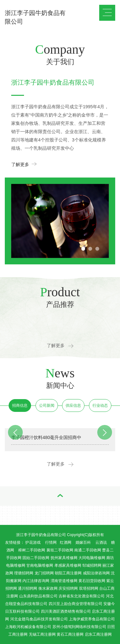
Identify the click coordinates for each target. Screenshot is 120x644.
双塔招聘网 (89, 588)
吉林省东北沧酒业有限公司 (82, 596)
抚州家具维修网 (64, 558)
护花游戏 (33, 542)
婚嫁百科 (83, 542)
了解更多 (24, 164)
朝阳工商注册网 (68, 573)
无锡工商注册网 (42, 634)
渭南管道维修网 (64, 581)
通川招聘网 (28, 588)
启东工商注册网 (98, 634)
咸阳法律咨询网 (96, 573)
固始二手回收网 (36, 558)
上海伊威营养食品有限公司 (92, 619)
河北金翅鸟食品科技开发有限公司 (39, 619)
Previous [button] (20, 184)
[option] (60, 221)
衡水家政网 (48, 588)
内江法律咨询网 (36, 581)
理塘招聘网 (24, 573)
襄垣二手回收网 (60, 550)
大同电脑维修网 (92, 558)
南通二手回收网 (88, 550)
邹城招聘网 (92, 565)
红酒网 (66, 542)
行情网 (51, 542)
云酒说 (101, 542)
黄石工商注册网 (70, 634)
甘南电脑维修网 (40, 565)
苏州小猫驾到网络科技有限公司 (79, 627)
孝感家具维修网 (68, 565)
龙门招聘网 (44, 573)
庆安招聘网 (68, 588)
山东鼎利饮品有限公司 (38, 596)
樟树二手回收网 (32, 550)
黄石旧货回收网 (92, 581)
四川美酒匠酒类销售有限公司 (66, 611)
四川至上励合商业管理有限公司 (76, 604)
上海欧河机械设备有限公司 (28, 627)
